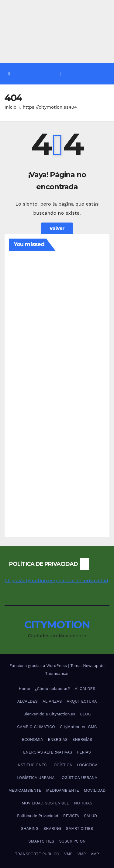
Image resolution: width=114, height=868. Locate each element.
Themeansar (57, 673)
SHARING (30, 828)
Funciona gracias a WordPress (39, 666)
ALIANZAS (52, 701)
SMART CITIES (79, 828)
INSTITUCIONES (32, 765)
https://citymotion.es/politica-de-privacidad (56, 581)
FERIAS (84, 752)
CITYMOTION (57, 625)
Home (24, 689)
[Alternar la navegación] (62, 74)
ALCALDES (85, 689)
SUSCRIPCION (72, 841)
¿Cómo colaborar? (52, 689)
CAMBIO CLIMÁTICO (36, 727)
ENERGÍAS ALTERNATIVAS (48, 752)
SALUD (90, 816)
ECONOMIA (33, 739)
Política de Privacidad (38, 816)
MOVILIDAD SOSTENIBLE (45, 803)
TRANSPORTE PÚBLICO (37, 854)
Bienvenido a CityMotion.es (49, 714)
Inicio (10, 107)
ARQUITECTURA (82, 701)
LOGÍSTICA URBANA (36, 778)
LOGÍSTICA (62, 765)
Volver (57, 228)
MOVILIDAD (95, 790)
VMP (68, 854)
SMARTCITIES (41, 841)
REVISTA (71, 816)
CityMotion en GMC (78, 727)
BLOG (85, 714)
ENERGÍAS (58, 739)
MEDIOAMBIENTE (25, 790)
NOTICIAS (83, 803)
